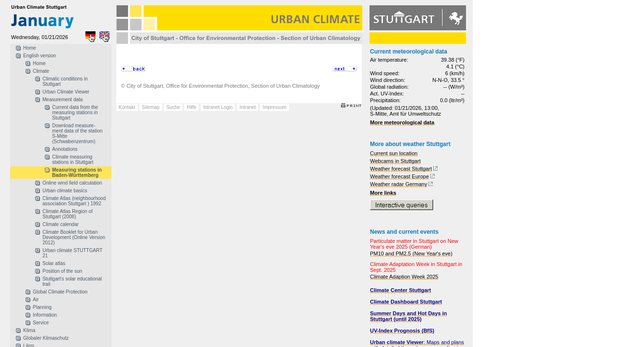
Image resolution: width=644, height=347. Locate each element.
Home (30, 48)
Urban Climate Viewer (66, 92)
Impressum (274, 107)
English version (40, 56)
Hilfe (192, 107)
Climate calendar (61, 224)
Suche (173, 107)
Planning (42, 307)
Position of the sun (62, 271)
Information (45, 315)
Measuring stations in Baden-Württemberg (77, 173)
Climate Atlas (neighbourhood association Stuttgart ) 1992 (74, 201)
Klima (29, 330)
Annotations (65, 149)
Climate (41, 71)
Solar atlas (54, 263)
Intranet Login (218, 107)
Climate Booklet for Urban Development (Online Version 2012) (74, 237)
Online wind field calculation (72, 183)
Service (41, 323)
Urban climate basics (65, 191)
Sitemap (151, 107)
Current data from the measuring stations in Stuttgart (75, 113)
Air (36, 300)
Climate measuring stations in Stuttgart (73, 160)
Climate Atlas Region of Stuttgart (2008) (68, 214)
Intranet (247, 107)
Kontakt (127, 107)
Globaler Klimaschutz (46, 338)
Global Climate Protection (60, 292)
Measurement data (62, 100)
